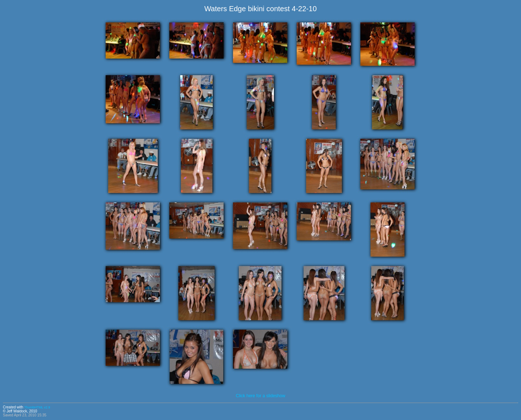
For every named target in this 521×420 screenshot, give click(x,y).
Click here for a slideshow (261, 396)
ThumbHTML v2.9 (37, 407)
